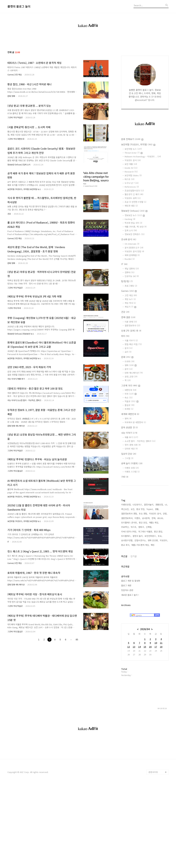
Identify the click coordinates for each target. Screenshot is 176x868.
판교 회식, (126, 584)
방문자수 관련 (127, 630)
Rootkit (130, 259)
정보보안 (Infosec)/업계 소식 (19, 165)
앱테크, (141, 566)
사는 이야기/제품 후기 (16, 379)
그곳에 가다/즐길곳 (15, 471)
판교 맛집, (141, 549)
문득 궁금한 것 (129, 427)
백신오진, (125, 549)
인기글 (134, 596)
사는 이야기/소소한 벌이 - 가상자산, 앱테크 (24, 400)
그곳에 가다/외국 (14, 308)
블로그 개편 (126, 625)
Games (129, 291)
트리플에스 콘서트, (129, 562)
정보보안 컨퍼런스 (135, 234)
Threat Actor (134, 153)
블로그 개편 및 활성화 (131, 620)
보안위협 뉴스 (133, 149)
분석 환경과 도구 (134, 248)
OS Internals (132, 244)
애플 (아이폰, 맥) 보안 (136, 227)
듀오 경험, (143, 553)
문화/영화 (11, 96)
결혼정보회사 (132, 325)
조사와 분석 (129, 239)
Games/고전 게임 (15, 74)
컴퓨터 (130, 272)
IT (8, 542)
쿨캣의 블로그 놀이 (19, 6)
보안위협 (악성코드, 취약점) (138, 144)
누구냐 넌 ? (132, 183)
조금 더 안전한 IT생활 (135, 202)
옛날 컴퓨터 (132, 269)
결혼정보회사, (127, 558)
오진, (133, 549)
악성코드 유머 (133, 198)
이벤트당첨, (126, 544)
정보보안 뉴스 (135, 215)
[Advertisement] (145, 512)
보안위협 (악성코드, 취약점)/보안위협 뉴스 (24, 189)
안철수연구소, (140, 580)
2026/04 (145, 668)
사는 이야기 (129, 433)
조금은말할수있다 (134, 191)
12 (129, 686)
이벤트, (138, 558)
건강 (9, 214)
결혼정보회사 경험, (129, 553)
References (132, 187)
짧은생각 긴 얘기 (134, 194)
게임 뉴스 (130, 299)
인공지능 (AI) (132, 276)
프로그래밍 (131, 286)
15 (145, 686)
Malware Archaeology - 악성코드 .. (143, 156)
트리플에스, (126, 575)
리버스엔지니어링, (129, 571)
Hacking (130, 219)
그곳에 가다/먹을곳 (15, 117)
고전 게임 (131, 295)
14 (140, 686)
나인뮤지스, (138, 544)
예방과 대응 (131, 206)
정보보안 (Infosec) (134, 211)
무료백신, (125, 566)
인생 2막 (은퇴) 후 (131, 331)
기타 (125, 477)
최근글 (124, 596)
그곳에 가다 (131, 385)
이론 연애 (131, 322)
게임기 (130, 307)
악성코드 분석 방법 (134, 251)
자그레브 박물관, (146, 571)
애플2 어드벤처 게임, (140, 584)
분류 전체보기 (132, 139)
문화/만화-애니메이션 (16, 426)
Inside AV (131, 168)
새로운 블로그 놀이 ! (130, 634)
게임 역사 (130, 303)
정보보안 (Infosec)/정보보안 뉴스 (21, 334)
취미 (125, 336)
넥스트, (134, 566)
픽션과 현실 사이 (133, 223)
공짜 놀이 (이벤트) (132, 463)
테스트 (130, 179)
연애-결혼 (128, 317)
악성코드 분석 (133, 160)
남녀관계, (146, 558)
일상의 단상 (129, 454)
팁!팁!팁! (127, 281)
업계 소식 (131, 230)
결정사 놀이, (138, 575)
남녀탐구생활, (127, 580)
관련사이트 (153, 856)
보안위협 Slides (133, 175)
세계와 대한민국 (130, 414)
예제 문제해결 (132, 255)
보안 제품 (131, 164)
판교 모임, (143, 562)
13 (134, 686)
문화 (127, 357)
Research (131, 172)
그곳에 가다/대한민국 (16, 139)
